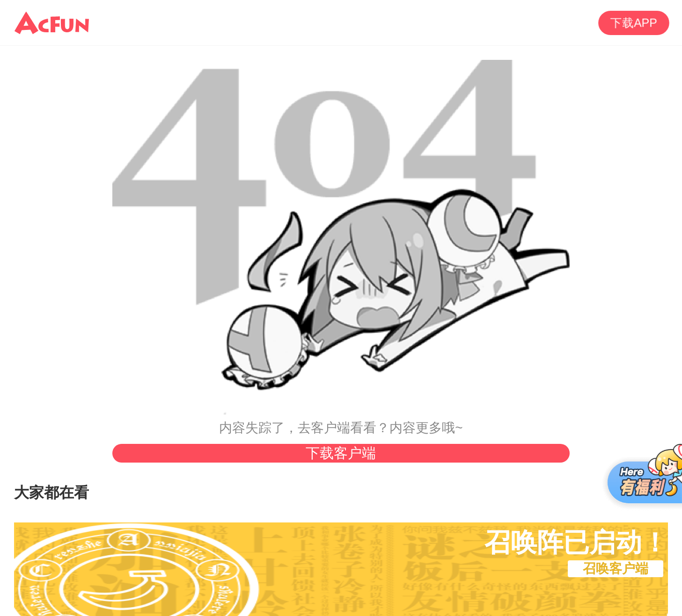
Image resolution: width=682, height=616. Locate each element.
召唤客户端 (616, 569)
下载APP (634, 22)
